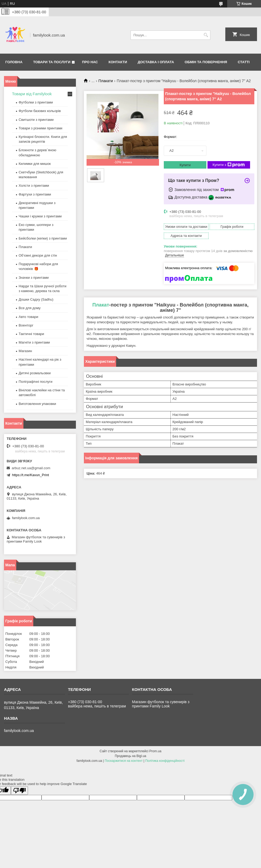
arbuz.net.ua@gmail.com (31, 468)
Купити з (229, 165)
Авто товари (28, 317)
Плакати (106, 81)
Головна (14, 62)
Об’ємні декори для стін (38, 255)
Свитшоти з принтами (36, 120)
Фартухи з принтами (35, 194)
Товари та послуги (52, 62)
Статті (244, 62)
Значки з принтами (34, 278)
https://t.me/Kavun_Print (30, 475)
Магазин (25, 351)
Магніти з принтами (34, 342)
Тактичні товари (31, 334)
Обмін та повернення (206, 62)
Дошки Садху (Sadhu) (36, 299)
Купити (185, 165)
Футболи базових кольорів (40, 111)
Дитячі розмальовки (35, 373)
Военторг (26, 325)
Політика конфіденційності (165, 761)
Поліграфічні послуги (36, 382)
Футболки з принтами (36, 102)
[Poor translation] (19, 791)
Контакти (118, 62)
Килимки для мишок (35, 164)
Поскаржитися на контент (124, 761)
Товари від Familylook (32, 94)
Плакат (101, 305)
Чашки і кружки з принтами (40, 216)
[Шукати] (206, 35)
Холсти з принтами (34, 186)
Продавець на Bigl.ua (130, 756)
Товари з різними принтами (40, 128)
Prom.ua (155, 751)
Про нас (90, 62)
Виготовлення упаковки (37, 404)
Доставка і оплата (156, 62)
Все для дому (30, 308)
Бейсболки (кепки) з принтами (43, 238)
